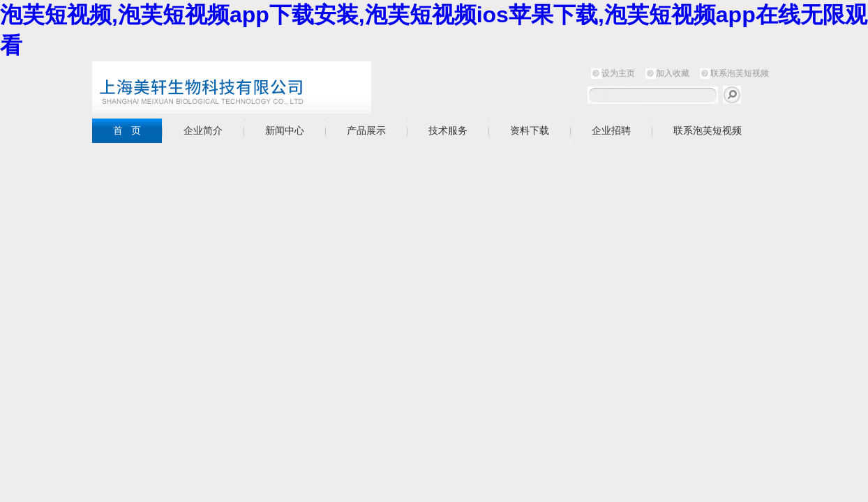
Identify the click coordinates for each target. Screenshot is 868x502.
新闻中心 (285, 130)
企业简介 (203, 130)
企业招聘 (611, 130)
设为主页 (618, 73)
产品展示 (366, 130)
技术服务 (448, 130)
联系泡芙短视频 (740, 73)
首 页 (127, 130)
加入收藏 (673, 73)
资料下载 (530, 130)
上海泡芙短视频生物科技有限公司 (267, 88)
